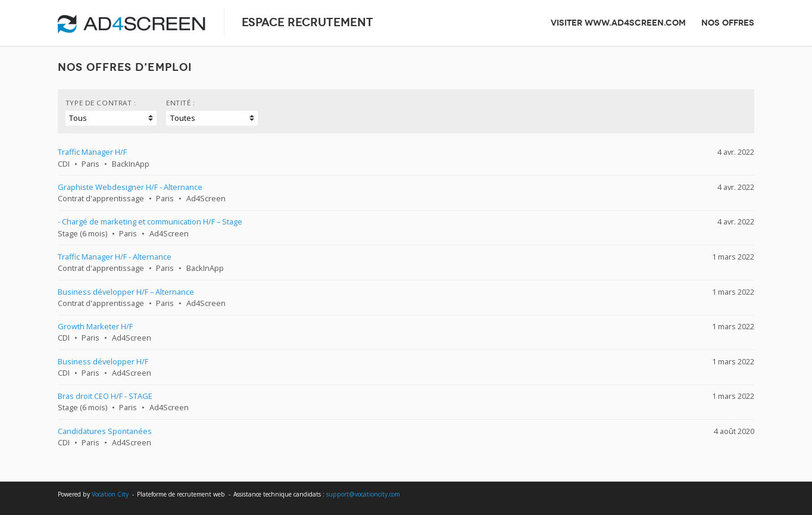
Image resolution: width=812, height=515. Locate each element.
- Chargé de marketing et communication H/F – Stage (150, 221)
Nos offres (728, 23)
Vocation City (110, 494)
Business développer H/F (103, 361)
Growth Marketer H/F (95, 326)
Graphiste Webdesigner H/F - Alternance (130, 187)
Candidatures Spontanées (105, 431)
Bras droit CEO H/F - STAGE (105, 396)
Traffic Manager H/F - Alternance (115, 257)
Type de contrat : (101, 103)
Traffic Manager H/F (92, 152)
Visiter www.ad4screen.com (618, 23)
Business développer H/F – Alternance (126, 292)
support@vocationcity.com (363, 494)
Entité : (181, 103)
